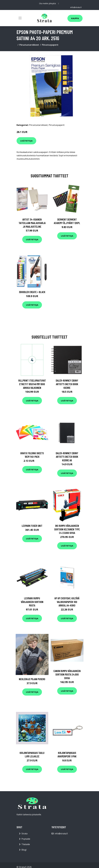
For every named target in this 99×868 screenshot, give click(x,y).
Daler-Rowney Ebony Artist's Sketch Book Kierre (67, 384)
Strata (24, 834)
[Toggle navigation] (20, 18)
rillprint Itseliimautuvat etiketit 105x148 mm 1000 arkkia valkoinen (32, 384)
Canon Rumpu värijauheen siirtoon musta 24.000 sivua (67, 674)
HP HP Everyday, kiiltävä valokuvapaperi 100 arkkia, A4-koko (67, 602)
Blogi (24, 850)
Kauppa (75, 18)
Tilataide (26, 844)
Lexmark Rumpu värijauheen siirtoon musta (32, 602)
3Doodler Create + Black (32, 292)
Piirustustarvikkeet (29, 45)
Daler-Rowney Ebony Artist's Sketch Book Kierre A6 (67, 457)
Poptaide (26, 839)
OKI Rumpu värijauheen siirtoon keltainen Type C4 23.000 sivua (67, 529)
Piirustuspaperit (50, 45)
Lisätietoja (26, 141)
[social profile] (58, 3)
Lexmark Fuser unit (32, 526)
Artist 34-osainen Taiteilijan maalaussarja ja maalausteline (32, 223)
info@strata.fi (76, 7)
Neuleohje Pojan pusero (32, 679)
